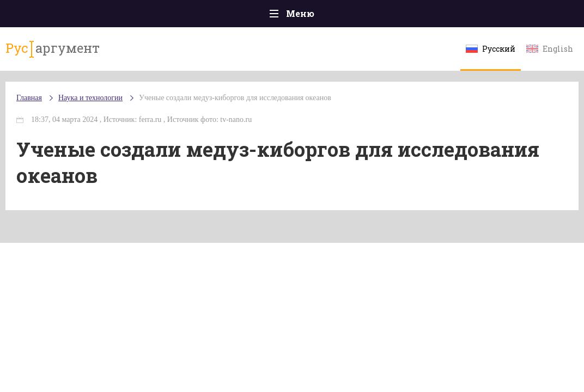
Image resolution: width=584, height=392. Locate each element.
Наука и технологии (90, 98)
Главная (29, 98)
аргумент (53, 48)
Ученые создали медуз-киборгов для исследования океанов (235, 98)
